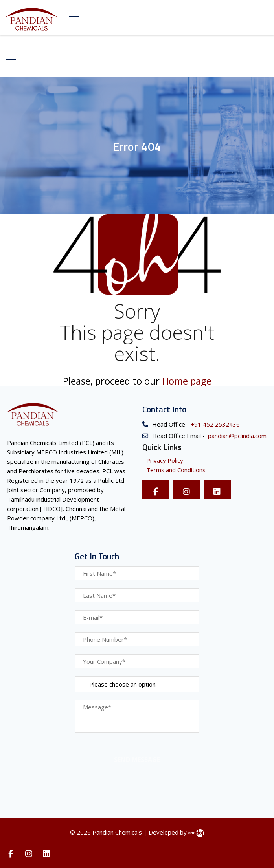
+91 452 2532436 (214, 424)
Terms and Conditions (176, 470)
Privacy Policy (165, 460)
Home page (187, 381)
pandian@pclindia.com (236, 436)
